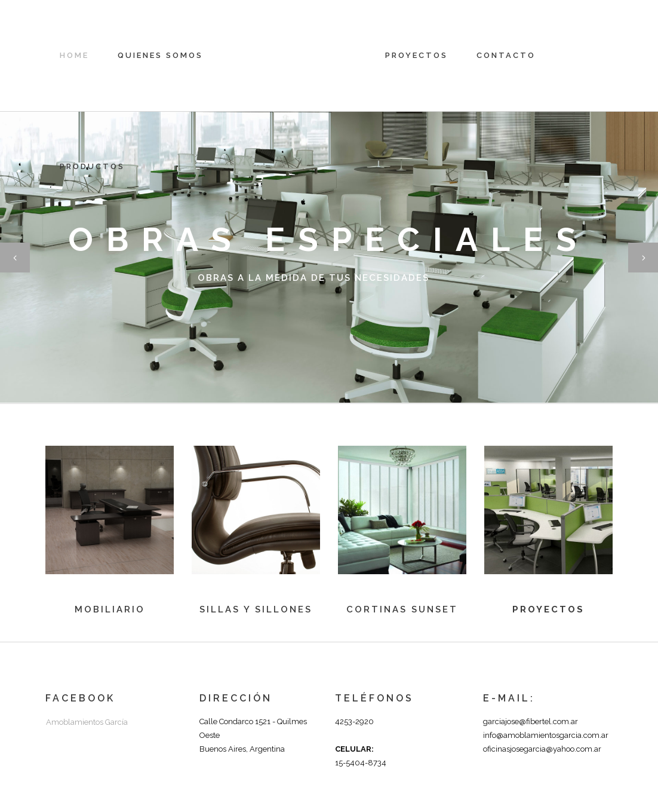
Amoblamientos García (87, 722)
